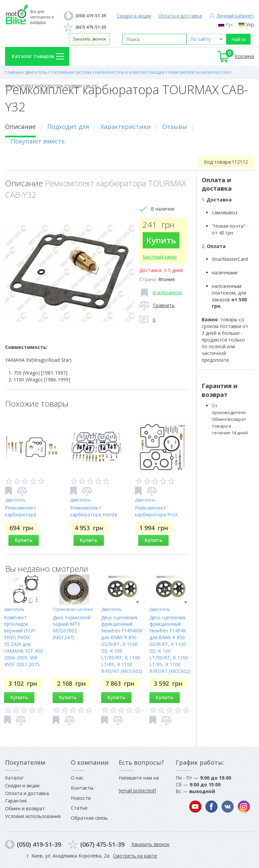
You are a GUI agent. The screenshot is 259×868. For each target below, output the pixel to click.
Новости (81, 798)
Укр (250, 24)
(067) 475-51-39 (91, 27)
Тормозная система (73, 609)
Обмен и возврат (25, 808)
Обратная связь (89, 818)
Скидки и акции (134, 16)
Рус (229, 24)
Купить (161, 240)
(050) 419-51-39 (91, 16)
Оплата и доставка (180, 16)
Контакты (82, 788)
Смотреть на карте (135, 856)
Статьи (79, 808)
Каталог (15, 778)
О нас (77, 778)
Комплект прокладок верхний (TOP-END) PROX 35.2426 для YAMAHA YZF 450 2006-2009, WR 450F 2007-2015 (23, 641)
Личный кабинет (235, 16)
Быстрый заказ (160, 257)
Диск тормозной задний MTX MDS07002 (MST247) (71, 628)
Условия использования (33, 816)
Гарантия (16, 801)
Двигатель (15, 500)
